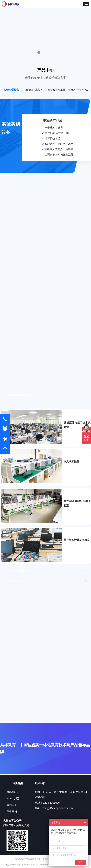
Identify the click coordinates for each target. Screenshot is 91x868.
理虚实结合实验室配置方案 (18, 395)
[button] (86, 4)
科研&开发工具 (56, 90)
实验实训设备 (11, 90)
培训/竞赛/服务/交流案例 (16, 581)
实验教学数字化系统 (79, 90)
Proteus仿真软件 (34, 90)
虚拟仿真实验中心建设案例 (18, 571)
